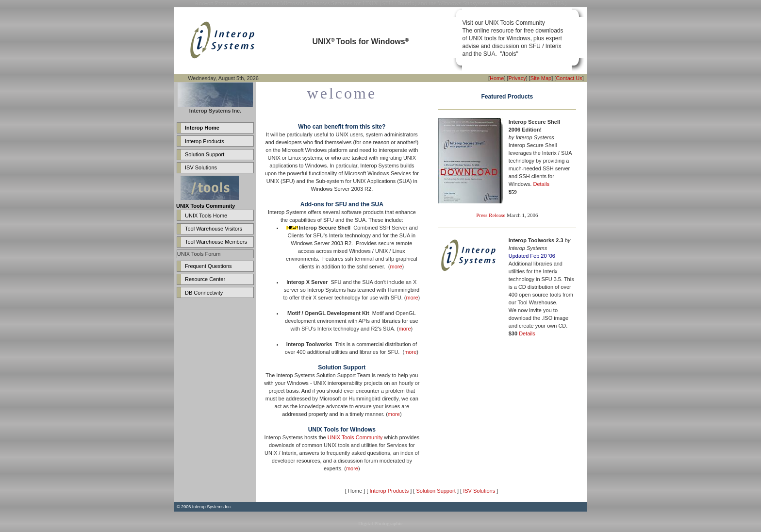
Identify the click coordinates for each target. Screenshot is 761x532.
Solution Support (205, 154)
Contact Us (569, 78)
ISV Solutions (201, 167)
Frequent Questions (208, 266)
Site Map (541, 78)
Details (541, 184)
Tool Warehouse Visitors (214, 229)
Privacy (517, 78)
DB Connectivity (204, 293)
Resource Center (205, 279)
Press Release (491, 215)
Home (497, 78)
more (396, 266)
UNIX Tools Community (355, 437)
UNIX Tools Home (206, 216)
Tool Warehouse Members (216, 242)
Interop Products (205, 141)
